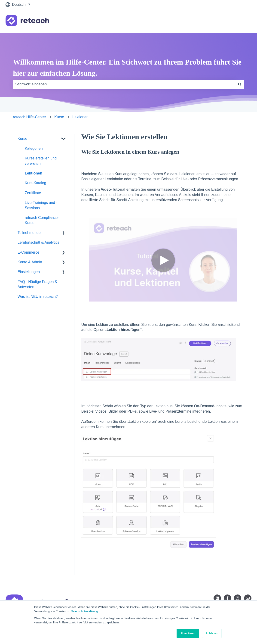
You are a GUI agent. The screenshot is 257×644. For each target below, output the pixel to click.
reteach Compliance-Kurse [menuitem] (42, 220)
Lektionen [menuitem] (34, 173)
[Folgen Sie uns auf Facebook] (227, 598)
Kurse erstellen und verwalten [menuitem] (41, 161)
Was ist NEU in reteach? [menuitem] (38, 297)
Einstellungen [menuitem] (29, 272)
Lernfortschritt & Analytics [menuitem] (38, 242)
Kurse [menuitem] (22, 138)
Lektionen (80, 117)
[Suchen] (240, 84)
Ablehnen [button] (212, 633)
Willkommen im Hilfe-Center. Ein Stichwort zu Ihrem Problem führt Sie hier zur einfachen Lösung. (127, 68)
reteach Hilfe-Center (29, 117)
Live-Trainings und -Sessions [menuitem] (41, 205)
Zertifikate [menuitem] (33, 193)
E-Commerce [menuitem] (28, 252)
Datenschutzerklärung (84, 611)
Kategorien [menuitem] (34, 148)
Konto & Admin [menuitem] (30, 262)
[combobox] (124, 84)
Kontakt (241, 21)
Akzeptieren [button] (188, 633)
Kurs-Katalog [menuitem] (35, 183)
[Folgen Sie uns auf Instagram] (238, 598)
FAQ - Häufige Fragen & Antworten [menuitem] (37, 284)
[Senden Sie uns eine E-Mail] (248, 598)
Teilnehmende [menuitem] (29, 233)
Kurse (59, 117)
